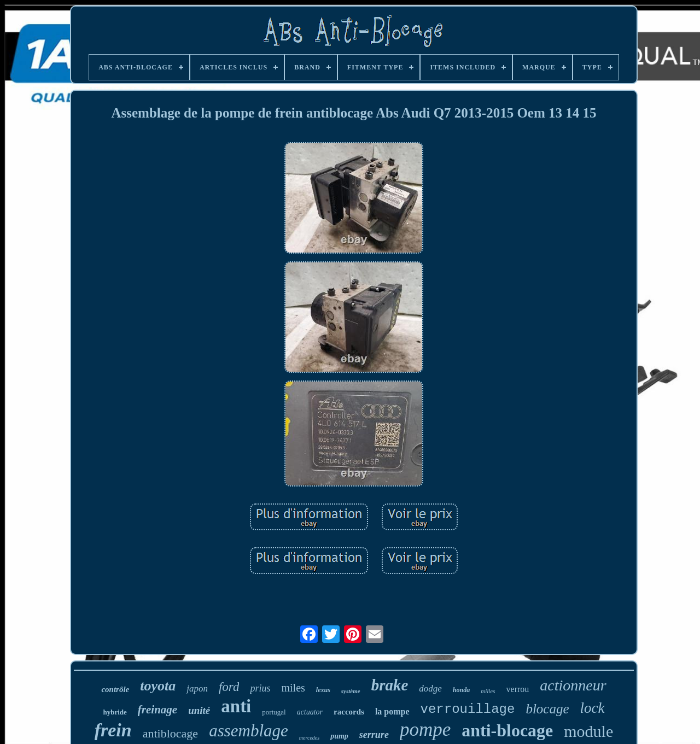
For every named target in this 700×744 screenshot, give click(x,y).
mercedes (309, 738)
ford (229, 687)
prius (260, 688)
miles (293, 688)
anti (236, 706)
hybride (115, 712)
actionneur (573, 685)
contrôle (115, 689)
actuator (310, 712)
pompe (425, 730)
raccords (349, 712)
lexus (323, 690)
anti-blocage (507, 730)
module (588, 731)
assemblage (249, 731)
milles (488, 691)
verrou (518, 689)
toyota (158, 686)
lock (593, 708)
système (351, 691)
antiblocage (170, 733)
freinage (157, 710)
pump (339, 736)
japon (197, 689)
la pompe (392, 711)
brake (390, 685)
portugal (274, 712)
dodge (430, 689)
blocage (547, 709)
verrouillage (468, 709)
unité (199, 710)
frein (113, 730)
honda (461, 690)
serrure (374, 735)
